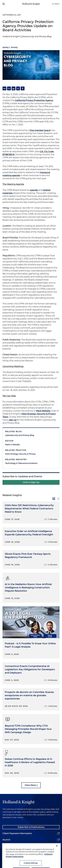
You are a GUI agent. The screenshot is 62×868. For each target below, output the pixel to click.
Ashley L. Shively (10, 47)
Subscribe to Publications (31, 827)
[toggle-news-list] (58, 499)
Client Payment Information (17, 833)
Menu (57, 4)
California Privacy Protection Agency (34, 100)
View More (30, 785)
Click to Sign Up (31, 482)
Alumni (6, 840)
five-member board (40, 130)
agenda (34, 190)
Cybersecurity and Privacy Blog (20, 435)
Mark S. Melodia (12, 445)
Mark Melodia (43, 411)
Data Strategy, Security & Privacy (20, 454)
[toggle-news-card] (54, 499)
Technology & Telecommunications (21, 463)
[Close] (57, 853)
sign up (13, 420)
